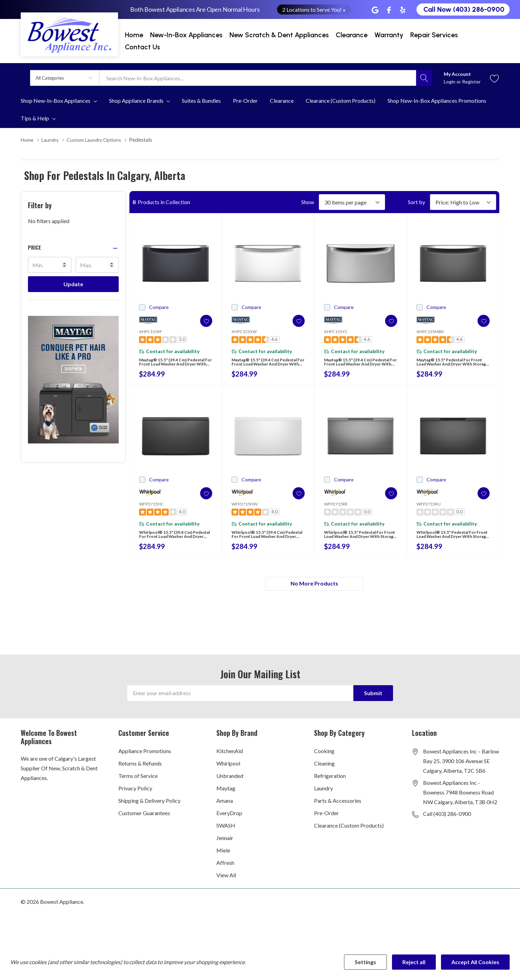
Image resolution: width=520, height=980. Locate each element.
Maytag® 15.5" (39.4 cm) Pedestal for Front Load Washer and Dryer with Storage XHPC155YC (352, 366)
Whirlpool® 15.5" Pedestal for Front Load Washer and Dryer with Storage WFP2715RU (452, 542)
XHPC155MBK (430, 331)
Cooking (324, 760)
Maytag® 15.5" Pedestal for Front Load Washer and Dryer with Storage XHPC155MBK (451, 366)
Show (308, 202)
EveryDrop (229, 822)
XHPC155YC (336, 331)
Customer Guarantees (144, 822)
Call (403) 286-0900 (447, 823)
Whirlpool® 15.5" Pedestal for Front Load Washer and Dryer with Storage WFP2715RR (359, 542)
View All (226, 884)
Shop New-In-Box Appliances (56, 101)
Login (450, 82)
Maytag (226, 797)
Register (471, 82)
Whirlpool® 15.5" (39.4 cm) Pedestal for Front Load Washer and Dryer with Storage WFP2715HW (263, 542)
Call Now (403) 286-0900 (464, 9)
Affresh (225, 872)
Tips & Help (35, 118)
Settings (365, 962)
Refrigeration (330, 785)
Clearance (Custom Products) (349, 834)
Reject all (414, 962)
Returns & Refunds (140, 772)
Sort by (416, 202)
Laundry (323, 797)
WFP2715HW (244, 507)
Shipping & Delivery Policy (149, 809)
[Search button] (424, 78)
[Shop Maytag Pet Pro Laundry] (73, 379)
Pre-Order (326, 822)
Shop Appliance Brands (136, 101)
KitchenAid (230, 760)
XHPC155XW (244, 331)
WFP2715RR (336, 507)
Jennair (225, 847)
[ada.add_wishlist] (200, 321)
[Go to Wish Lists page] (495, 78)
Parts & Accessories (338, 809)
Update (73, 284)
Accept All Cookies (475, 962)
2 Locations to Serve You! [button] (314, 9)
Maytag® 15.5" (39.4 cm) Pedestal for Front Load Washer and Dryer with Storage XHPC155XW (260, 366)
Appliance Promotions (145, 760)
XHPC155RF (151, 331)
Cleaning (324, 772)
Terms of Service (138, 785)
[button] (73, 247)
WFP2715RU (429, 507)
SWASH (226, 834)
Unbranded (230, 785)
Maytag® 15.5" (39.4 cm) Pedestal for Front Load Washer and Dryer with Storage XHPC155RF (167, 366)
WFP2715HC (151, 507)
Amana (225, 809)
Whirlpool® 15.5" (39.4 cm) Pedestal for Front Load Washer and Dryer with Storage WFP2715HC (170, 542)
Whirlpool (228, 772)
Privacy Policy (135, 797)
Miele (223, 859)
